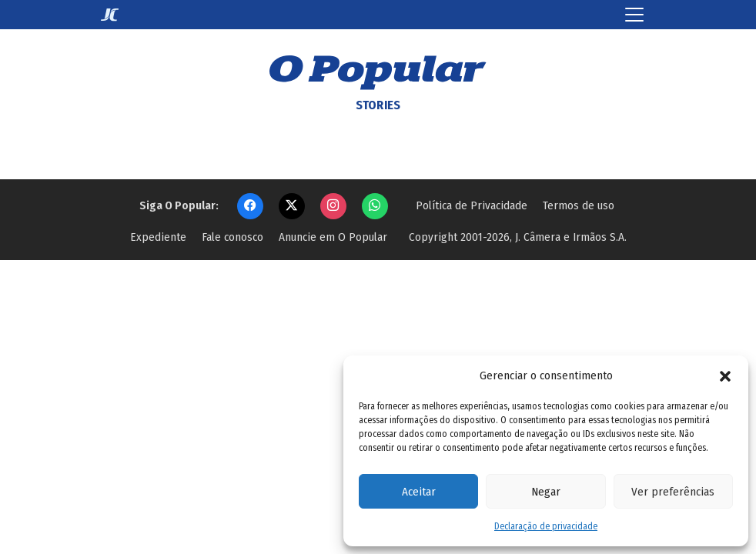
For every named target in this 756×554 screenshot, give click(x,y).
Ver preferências (673, 492)
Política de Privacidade (472, 205)
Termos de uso (579, 205)
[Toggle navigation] (634, 15)
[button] (725, 375)
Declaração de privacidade (546, 526)
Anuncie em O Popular (333, 237)
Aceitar (419, 492)
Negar (546, 492)
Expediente (158, 237)
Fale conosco (232, 237)
